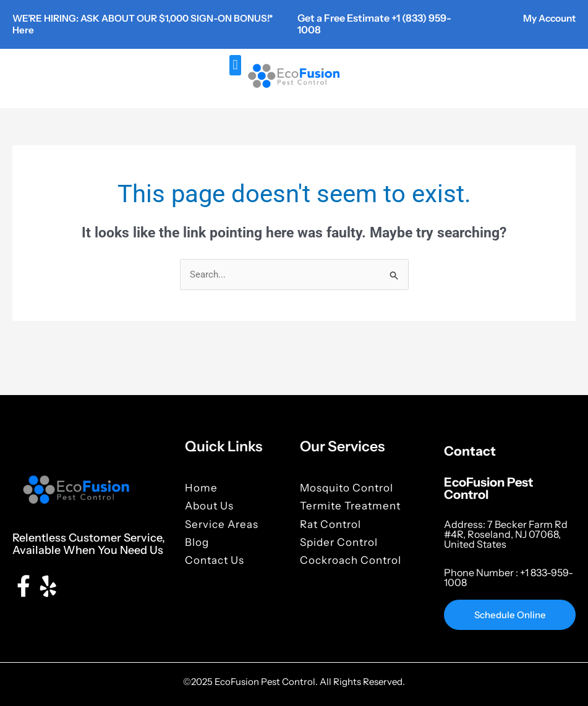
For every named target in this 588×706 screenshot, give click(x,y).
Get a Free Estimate (344, 18)
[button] (235, 65)
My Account (547, 18)
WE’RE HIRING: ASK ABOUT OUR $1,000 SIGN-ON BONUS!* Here (128, 24)
